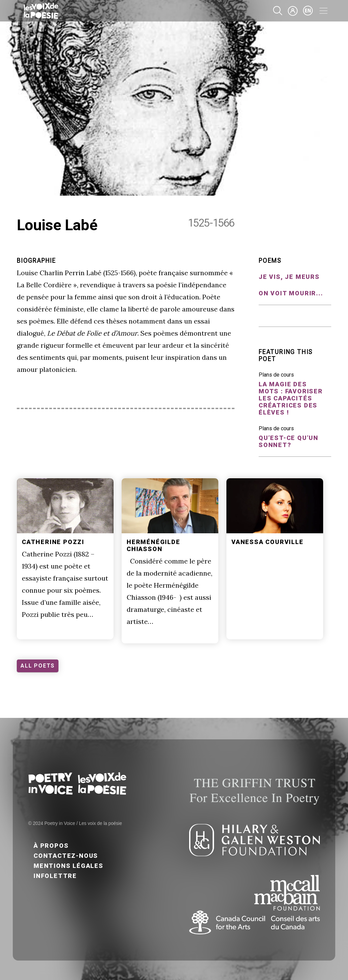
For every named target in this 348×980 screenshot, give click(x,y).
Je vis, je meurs (289, 277)
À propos (51, 846)
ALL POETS (38, 666)
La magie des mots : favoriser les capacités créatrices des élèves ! (291, 398)
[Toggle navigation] (323, 11)
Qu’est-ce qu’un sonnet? (289, 441)
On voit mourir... (291, 293)
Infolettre (55, 876)
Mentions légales (69, 866)
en (308, 11)
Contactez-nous (66, 856)
